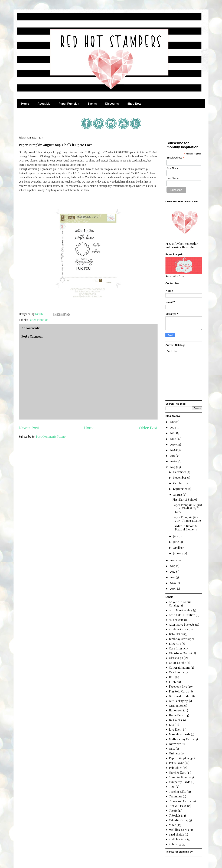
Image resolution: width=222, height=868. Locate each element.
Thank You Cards (180, 801)
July (176, 536)
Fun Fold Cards (179, 691)
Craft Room (176, 672)
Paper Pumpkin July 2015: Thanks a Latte (187, 519)
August (178, 495)
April (177, 548)
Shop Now (134, 104)
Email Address (175, 158)
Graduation (176, 706)
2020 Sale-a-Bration (182, 615)
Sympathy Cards (180, 782)
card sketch (177, 834)
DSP (172, 677)
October (179, 483)
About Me (44, 104)
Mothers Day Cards (181, 739)
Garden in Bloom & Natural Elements (185, 528)
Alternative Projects (182, 624)
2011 (173, 577)
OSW (172, 749)
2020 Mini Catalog (181, 610)
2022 (173, 427)
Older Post (148, 428)
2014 (173, 560)
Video (173, 825)
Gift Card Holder (180, 696)
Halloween (176, 710)
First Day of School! (185, 499)
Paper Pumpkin (69, 104)
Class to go (176, 658)
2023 (173, 422)
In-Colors (175, 720)
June (176, 542)
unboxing (175, 844)
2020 (173, 439)
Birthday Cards (179, 639)
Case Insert (176, 648)
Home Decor (177, 715)
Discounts (112, 104)
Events (92, 104)
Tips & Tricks (178, 806)
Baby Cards (176, 634)
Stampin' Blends (179, 777)
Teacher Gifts (177, 792)
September (181, 489)
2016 (173, 461)
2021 (173, 433)
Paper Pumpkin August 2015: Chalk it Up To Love (187, 508)
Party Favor (177, 763)
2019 (173, 444)
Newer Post (29, 428)
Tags (172, 787)
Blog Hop (175, 644)
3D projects (176, 620)
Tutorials (175, 815)
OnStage (174, 753)
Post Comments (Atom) (51, 436)
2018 (173, 450)
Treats (173, 811)
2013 (173, 566)
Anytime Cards (178, 629)
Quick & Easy (177, 772)
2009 (173, 588)
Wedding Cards (179, 830)
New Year (175, 744)
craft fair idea (178, 839)
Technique (176, 796)
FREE (172, 682)
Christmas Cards (180, 653)
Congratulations (179, 667)
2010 (173, 583)
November (180, 478)
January (178, 553)
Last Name (172, 178)
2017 (173, 456)
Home (25, 104)
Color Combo (178, 663)
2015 (173, 467)
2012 (173, 571)
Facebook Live (178, 686)
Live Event (176, 729)
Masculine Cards (180, 734)
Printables (176, 768)
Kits (171, 725)
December (180, 472)
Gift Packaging (178, 701)
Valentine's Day (179, 820)
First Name (172, 168)
